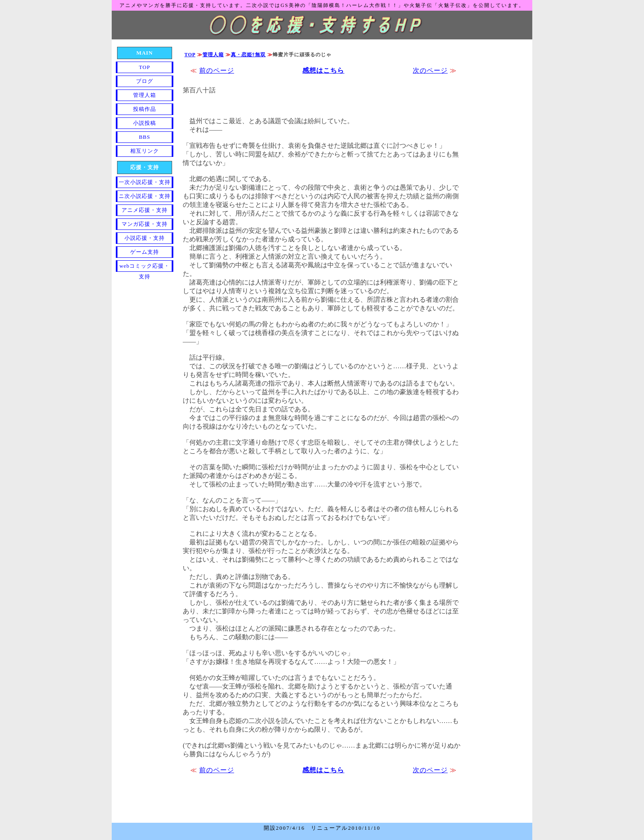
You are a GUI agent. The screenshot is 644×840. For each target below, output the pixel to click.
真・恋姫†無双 (248, 55)
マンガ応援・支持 (145, 224)
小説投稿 (145, 123)
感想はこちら (323, 70)
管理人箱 (213, 55)
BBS (145, 137)
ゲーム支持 (145, 252)
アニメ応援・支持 (145, 210)
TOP (190, 55)
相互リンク (145, 151)
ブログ (145, 81)
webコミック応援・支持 (145, 267)
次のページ (430, 70)
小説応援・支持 (145, 238)
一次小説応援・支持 (145, 182)
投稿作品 (145, 109)
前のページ (217, 70)
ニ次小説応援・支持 (145, 196)
